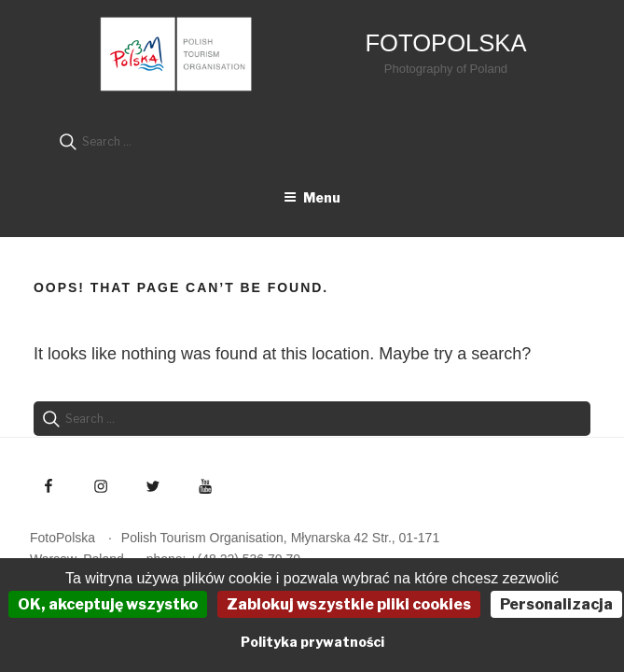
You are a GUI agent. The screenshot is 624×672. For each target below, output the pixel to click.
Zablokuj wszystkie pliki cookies (349, 604)
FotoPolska (445, 43)
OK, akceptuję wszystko (108, 604)
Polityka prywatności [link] (312, 642)
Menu (312, 197)
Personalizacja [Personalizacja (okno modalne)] (556, 604)
